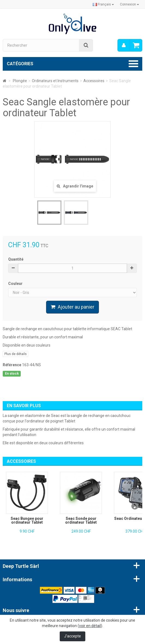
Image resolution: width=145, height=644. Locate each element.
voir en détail (90, 626)
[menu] (124, 45)
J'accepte (72, 636)
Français (103, 4)
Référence (12, 365)
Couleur (16, 284)
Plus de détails (16, 354)
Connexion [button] (129, 4)
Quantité (16, 259)
